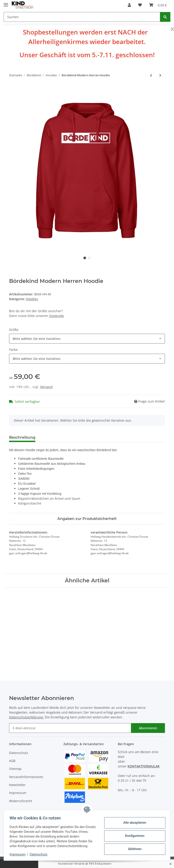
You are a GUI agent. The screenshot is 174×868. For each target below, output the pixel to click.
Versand (46, 387)
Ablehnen (133, 849)
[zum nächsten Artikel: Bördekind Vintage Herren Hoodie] (160, 75)
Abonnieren (148, 728)
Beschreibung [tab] (22, 437)
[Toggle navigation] (6, 3)
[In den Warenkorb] (13, 90)
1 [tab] (85, 258)
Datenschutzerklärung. (26, 717)
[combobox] (87, 339)
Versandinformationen (26, 777)
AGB (12, 761)
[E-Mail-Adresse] (70, 728)
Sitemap (15, 769)
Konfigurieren (133, 836)
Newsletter (17, 785)
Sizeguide (57, 316)
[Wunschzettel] (140, 5)
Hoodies (32, 299)
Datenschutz (19, 753)
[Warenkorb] (158, 5)
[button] (129, 5)
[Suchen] (82, 17)
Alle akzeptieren (133, 823)
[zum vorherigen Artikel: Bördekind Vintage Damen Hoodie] (151, 75)
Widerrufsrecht (21, 801)
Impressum (18, 793)
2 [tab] (89, 258)
